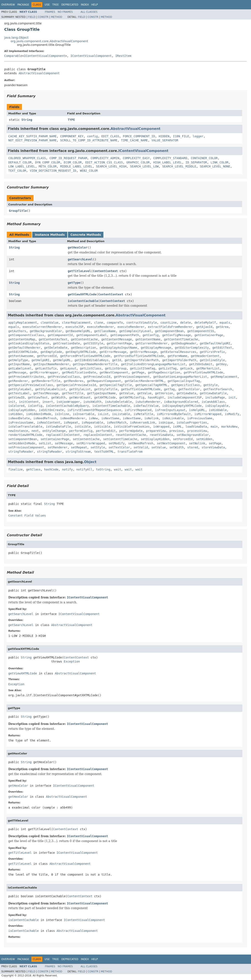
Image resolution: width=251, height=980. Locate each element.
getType (74, 283)
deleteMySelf (205, 323)
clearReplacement (76, 323)
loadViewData (196, 427)
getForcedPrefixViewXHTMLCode (85, 356)
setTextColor (119, 447)
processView (197, 431)
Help (95, 5)
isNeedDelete (19, 418)
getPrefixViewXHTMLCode (203, 372)
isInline (62, 414)
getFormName (177, 356)
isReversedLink (142, 423)
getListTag (168, 368)
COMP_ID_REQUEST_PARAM (68, 158)
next (35, 431)
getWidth (58, 397)
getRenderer (18, 381)
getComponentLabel (91, 335)
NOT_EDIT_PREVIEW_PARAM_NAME (32, 140)
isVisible (83, 427)
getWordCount (80, 397)
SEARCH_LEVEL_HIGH (111, 166)
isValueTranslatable (25, 427)
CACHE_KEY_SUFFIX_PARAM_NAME (32, 136)
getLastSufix (46, 368)
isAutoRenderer (148, 402)
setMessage (64, 443)
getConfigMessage (177, 335)
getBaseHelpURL (78, 331)
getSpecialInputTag (184, 381)
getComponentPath (125, 335)
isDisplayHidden (22, 410)
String (27, 120)
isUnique (166, 423)
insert (48, 402)
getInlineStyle (212, 360)
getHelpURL (62, 360)
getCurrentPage (119, 343)
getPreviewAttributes (26, 377)
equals (225, 323)
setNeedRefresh (141, 443)
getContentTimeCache (181, 339)
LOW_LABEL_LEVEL (22, 166)
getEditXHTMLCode (23, 352)
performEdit (106, 431)
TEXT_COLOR (17, 171)
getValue (126, 393)
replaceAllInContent (63, 435)
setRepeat (79, 447)
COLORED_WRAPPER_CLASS (27, 158)
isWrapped (161, 427)
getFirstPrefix (212, 352)
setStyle (98, 447)
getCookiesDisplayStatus (29, 343)
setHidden (204, 439)
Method (57, 17)
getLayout (68, 368)
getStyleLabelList (50, 389)
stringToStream (78, 452)
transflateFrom (130, 452)
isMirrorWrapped (208, 414)
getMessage (17, 372)
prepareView (156, 431)
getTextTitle (73, 393)
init (232, 397)
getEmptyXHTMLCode (81, 352)
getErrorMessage (113, 352)
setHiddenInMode (22, 443)
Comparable (13, 56)
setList (45, 443)
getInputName (19, 364)
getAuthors (17, 331)
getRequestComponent (104, 381)
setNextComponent (171, 443)
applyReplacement (23, 323)
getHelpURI (41, 360)
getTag (169, 389)
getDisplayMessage (156, 348)
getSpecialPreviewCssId (76, 385)
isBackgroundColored (181, 402)
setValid (141, 447)
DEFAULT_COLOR (20, 162)
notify (67, 469)
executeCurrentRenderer (42, 327)
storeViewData (213, 447)
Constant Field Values (27, 515)
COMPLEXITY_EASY (136, 158)
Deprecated (70, 5)
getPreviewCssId (97, 377)
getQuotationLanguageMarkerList (180, 377)
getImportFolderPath (142, 360)
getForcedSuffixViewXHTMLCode (139, 356)
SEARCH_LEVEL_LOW (144, 166)
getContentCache (84, 339)
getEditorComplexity (192, 348)
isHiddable (218, 410)
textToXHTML (104, 452)
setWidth (177, 447)
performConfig (81, 431)
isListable (121, 414)
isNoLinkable (173, 418)
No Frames (65, 12)
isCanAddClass (213, 402)
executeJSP (75, 327)
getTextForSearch (218, 389)
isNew (93, 418)
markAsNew (229, 427)
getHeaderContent (205, 356)
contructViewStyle (142, 323)
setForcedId (183, 439)
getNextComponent (114, 372)
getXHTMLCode (105, 397)
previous (177, 431)
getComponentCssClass (26, 335)
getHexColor (78, 247)
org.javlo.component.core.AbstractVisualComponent (49, 41)
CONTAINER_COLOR (204, 158)
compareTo (115, 323)
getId (117, 360)
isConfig (35, 406)
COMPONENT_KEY (72, 136)
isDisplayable (217, 406)
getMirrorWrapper (44, 372)
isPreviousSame (200, 418)
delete (185, 323)
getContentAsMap (22, 339)
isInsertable (83, 414)
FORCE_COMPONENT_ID (139, 136)
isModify (232, 414)
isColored (16, 406)
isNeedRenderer (73, 418)
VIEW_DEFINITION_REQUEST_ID (53, 171)
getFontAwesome (21, 356)
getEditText (222, 348)
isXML (177, 427)
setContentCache (86, 439)
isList (103, 414)
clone (99, 323)
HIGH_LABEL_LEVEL (168, 162)
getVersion (164, 393)
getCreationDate (66, 343)
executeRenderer (100, 327)
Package (23, 5)
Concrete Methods (86, 235)
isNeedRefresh (45, 418)
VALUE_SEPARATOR (165, 140)
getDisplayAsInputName (118, 348)
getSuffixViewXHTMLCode (141, 389)
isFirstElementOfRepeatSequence (94, 410)
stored (193, 447)
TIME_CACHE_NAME (134, 140)
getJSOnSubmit (201, 364)
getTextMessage (46, 393)
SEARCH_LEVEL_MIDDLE (179, 166)
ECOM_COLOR (73, 162)
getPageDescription (164, 372)
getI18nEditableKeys (92, 360)
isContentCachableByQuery (67, 406)
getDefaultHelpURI (215, 343)
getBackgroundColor (46, 331)
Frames (50, 12)
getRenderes (74, 381)
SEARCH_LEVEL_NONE (215, 166)
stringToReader (21, 452)
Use (47, 5)
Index (85, 5)
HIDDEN (164, 136)
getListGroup (116, 368)
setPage (215, 443)
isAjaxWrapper (68, 402)
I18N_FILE (181, 136)
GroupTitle (18, 211)
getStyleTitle (106, 389)
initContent (29, 402)
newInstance (18, 431)
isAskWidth (92, 402)
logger (198, 136)
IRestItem (123, 56)
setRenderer (57, 447)
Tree (56, 5)
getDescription (83, 348)
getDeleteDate (56, 348)
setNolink (197, 443)
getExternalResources (178, 352)
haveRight (156, 397)
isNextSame (110, 418)
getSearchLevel (80, 259)
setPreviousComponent (26, 447)
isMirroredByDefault (174, 414)
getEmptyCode (51, 352)
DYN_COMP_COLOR (48, 162)
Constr (43, 17)
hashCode (51, 469)
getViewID (16, 397)
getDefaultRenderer (24, 348)
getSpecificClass (185, 385)
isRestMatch (117, 423)
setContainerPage (55, 439)
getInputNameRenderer (51, 364)
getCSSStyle (93, 343)
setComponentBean (23, 439)
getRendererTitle (46, 381)
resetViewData (161, 435)
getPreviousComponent (132, 377)
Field (32, 17)
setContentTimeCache (120, 439)
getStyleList (80, 389)
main (214, 427)
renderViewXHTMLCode (25, 435)
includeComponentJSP (185, 397)
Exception (72, 661)
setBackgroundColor (193, 435)
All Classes (89, 12)
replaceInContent (98, 435)
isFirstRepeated (138, 410)
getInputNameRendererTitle (95, 364)
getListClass (91, 368)
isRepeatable (92, 423)
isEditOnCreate (51, 410)
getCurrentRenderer (151, 343)
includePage (215, 397)
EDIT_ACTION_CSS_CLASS (104, 162)
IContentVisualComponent (45, 56)
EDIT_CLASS (110, 136)
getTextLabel (19, 393)
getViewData (186, 393)
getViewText (38, 397)
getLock (186, 368)
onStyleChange (54, 431)
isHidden (15, 414)
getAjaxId (204, 327)
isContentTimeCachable (111, 406)
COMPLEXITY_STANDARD (170, 158)
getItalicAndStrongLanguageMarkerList (153, 364)
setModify (117, 443)
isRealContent (49, 423)
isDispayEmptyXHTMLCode (182, 406)
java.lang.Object (16, 38)
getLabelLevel (20, 368)
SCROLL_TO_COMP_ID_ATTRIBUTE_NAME (89, 140)
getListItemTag (142, 368)
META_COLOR (48, 166)
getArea (222, 327)
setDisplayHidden (155, 439)
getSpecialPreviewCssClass (31, 385)
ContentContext (105, 271)
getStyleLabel (20, 389)
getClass (33, 469)
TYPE (71, 120)
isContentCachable (83, 301)
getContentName (148, 339)
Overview (8, 5)
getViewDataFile (213, 393)
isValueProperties (192, 423)
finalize (15, 469)
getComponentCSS (201, 331)
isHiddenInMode (39, 414)
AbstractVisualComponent (39, 73)
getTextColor (189, 389)
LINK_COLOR (220, 162)
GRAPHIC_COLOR (138, 162)
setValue (159, 447)
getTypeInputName (101, 393)
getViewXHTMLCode (82, 294)
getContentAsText (53, 339)
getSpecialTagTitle (116, 385)
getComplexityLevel (135, 331)
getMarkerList (208, 368)
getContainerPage (209, 335)
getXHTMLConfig (132, 397)
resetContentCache (131, 435)
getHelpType (18, 360)
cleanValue (49, 323)
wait (117, 469)
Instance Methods (50, 235)
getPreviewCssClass (64, 377)
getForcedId (47, 356)
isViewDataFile (58, 427)
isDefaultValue (146, 406)
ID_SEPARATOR (196, 162)
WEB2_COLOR (89, 171)
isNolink (152, 418)
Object (90, 462)
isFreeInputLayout (170, 410)
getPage (138, 372)
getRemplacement (224, 377)
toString (103, 469)
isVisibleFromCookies (132, 427)
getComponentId (60, 335)
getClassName (105, 331)
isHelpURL (197, 410)
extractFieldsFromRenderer (170, 327)
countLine (168, 323)
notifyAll (84, 469)
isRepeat (71, 423)
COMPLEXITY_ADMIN (105, 158)
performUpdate (131, 431)
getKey (221, 364)
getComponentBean (169, 331)
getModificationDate (79, 372)
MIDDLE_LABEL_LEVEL (76, 166)
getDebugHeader (184, 343)
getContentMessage (116, 339)
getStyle (211, 385)
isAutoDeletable (118, 402)
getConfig (151, 335)
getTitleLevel (79, 271)
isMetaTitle (143, 414)
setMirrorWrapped (91, 443)
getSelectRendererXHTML (144, 381)
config (92, 136)
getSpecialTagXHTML (151, 385)
